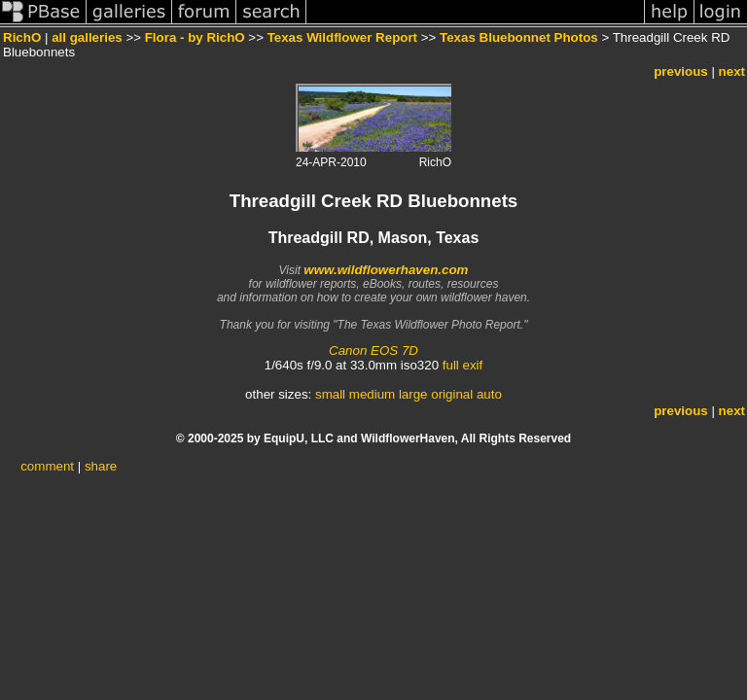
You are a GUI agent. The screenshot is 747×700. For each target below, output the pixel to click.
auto (489, 394)
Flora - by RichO (195, 37)
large (413, 394)
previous (681, 71)
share (101, 466)
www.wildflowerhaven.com (386, 270)
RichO (22, 37)
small (330, 394)
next (732, 71)
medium (372, 394)
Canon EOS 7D (373, 350)
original (452, 394)
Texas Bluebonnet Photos (519, 37)
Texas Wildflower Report (342, 37)
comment (47, 466)
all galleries (87, 37)
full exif (462, 365)
